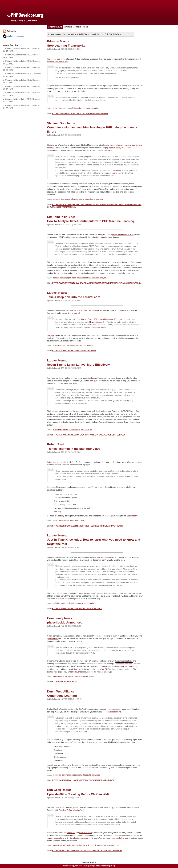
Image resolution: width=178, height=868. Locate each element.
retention (86, 603)
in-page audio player (56, 838)
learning (56, 108)
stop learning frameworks (58, 62)
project (70, 520)
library (87, 199)
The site (50, 335)
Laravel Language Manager (110, 319)
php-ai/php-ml (106, 237)
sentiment (96, 278)
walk (87, 845)
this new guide (92, 381)
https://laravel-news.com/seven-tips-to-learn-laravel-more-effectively (88, 435)
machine (69, 199)
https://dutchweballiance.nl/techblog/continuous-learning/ (83, 780)
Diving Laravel (74, 313)
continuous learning (113, 712)
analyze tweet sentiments (123, 234)
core (60, 345)
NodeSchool (77, 672)
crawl (83, 845)
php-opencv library (113, 148)
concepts (94, 108)
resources (72, 775)
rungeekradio (58, 845)
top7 (67, 429)
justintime (56, 603)
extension (100, 199)
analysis (103, 278)
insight (76, 520)
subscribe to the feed (119, 838)
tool (76, 108)
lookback (82, 520)
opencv (82, 199)
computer (56, 199)
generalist (80, 775)
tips (70, 429)
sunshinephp (114, 845)
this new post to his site (59, 462)
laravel (55, 345)
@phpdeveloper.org (13, 36)
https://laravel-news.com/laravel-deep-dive (74, 351)
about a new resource (90, 310)
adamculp (77, 845)
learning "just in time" (106, 557)
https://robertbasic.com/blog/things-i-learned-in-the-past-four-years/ (88, 526)
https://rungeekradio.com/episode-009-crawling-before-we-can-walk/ (87, 851)
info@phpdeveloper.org (106, 866)
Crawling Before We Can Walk (72, 810)
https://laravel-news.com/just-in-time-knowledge (77, 609)
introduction (87, 278)
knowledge (65, 603)
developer (63, 520)
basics (83, 429)
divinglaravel (75, 345)
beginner (77, 676)
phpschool (57, 676)
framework (64, 108)
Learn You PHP (102, 669)
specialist (88, 775)
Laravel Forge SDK (89, 319)
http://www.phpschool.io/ (65, 682)
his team (134, 516)
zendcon (105, 845)
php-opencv (117, 173)
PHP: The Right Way (113, 34)
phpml (69, 278)
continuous (57, 775)
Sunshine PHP (85, 833)
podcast (70, 845)
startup (92, 845)
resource (87, 108)
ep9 (65, 845)
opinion (80, 108)
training (71, 676)
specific (71, 108)
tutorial (93, 199)
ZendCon (71, 833)
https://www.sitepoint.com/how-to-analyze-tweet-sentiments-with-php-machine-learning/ (96, 283)
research (79, 603)
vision (63, 199)
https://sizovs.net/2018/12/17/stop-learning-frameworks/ (80, 114)
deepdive (66, 345)
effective (62, 429)
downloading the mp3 (79, 838)
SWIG (115, 170)
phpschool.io (52, 638)
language (85, 676)
